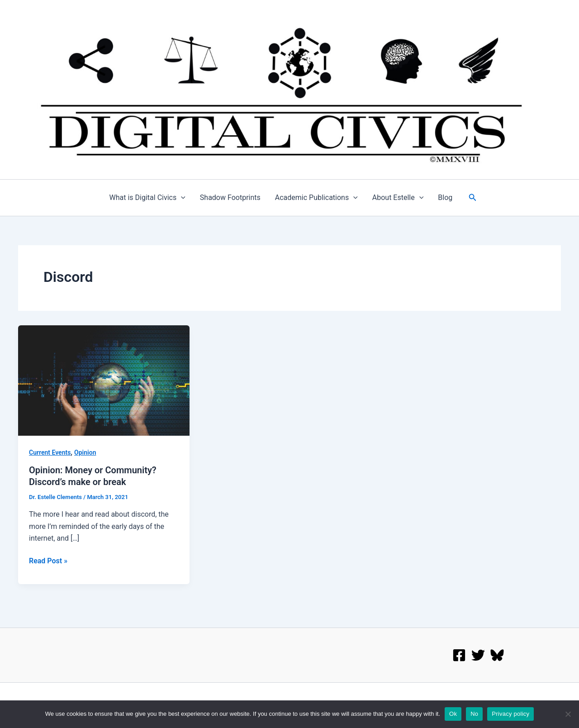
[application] (181, 198)
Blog (445, 197)
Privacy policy (510, 714)
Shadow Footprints (230, 197)
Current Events (50, 452)
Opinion (85, 452)
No (474, 714)
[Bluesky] (497, 655)
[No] (568, 714)
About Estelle (398, 198)
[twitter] (478, 655)
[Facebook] (459, 655)
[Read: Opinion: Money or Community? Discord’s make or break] (104, 380)
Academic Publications (316, 198)
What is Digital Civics (147, 198)
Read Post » (48, 560)
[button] (473, 197)
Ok (453, 714)
